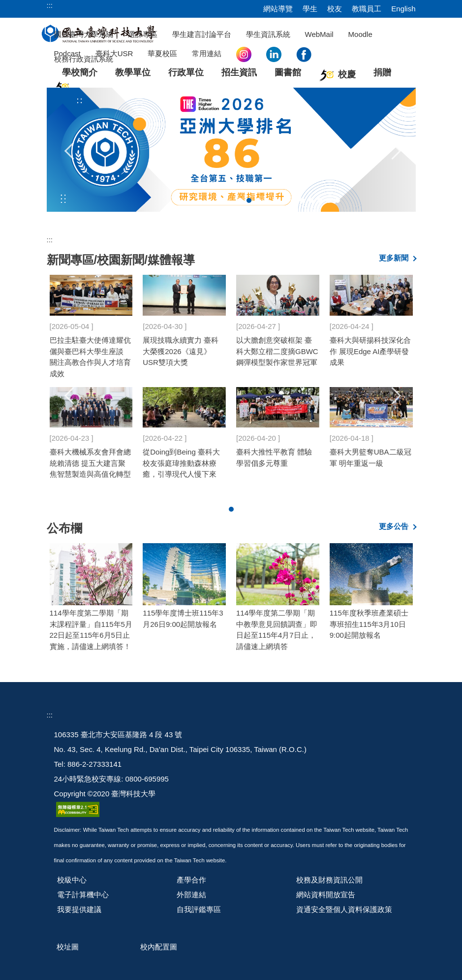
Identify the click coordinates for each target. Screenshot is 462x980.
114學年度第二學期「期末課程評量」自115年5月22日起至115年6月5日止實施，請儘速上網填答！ (91, 630)
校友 (335, 9)
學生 (310, 9)
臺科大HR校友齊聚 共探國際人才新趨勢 (371, 453)
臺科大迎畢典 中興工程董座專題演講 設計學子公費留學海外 (183, 349)
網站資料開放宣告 (326, 895)
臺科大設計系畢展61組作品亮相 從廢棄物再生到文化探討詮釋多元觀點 (277, 464)
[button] (70, 150)
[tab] (240, 200)
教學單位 (133, 72)
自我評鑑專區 (199, 909)
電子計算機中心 (83, 895)
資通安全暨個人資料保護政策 (344, 909)
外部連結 (191, 895)
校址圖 (68, 947)
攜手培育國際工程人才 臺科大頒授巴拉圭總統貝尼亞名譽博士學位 (182, 458)
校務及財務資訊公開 (329, 880)
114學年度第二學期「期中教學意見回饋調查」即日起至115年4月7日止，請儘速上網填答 (277, 630)
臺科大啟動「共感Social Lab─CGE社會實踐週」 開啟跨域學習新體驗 (277, 354)
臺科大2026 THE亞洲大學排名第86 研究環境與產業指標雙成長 (371, 349)
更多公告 (394, 526)
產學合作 (191, 880)
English (403, 9)
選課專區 (143, 34)
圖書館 (288, 72)
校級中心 (72, 880)
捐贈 (382, 72)
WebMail (319, 34)
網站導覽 (278, 9)
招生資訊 (239, 72)
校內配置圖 (159, 947)
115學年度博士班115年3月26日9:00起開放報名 (183, 619)
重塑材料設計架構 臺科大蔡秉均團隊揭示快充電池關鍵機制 (89, 458)
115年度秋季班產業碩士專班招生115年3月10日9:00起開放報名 (369, 624)
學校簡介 (80, 72)
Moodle (360, 34)
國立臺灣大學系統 (84, 34)
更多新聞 (394, 258)
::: (50, 5)
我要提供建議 (79, 909)
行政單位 (186, 72)
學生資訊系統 (268, 34)
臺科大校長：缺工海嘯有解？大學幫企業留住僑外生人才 (89, 349)
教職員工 (367, 9)
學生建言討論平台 (202, 34)
